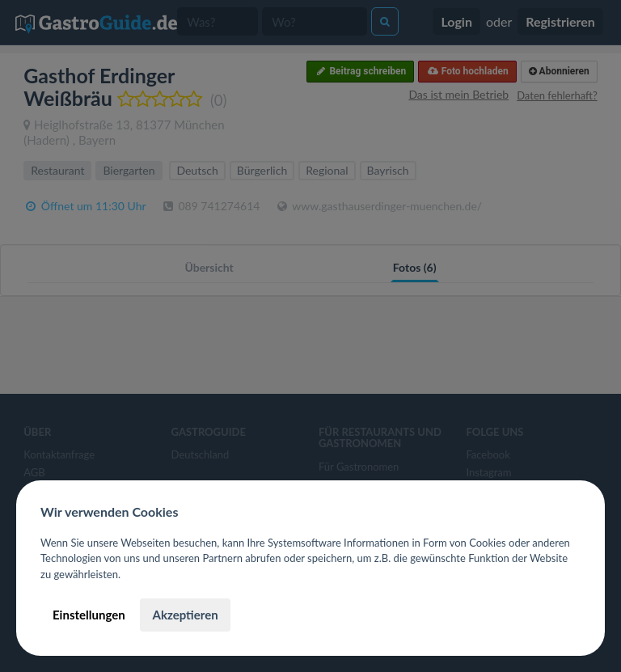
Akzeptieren (185, 615)
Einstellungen (89, 615)
